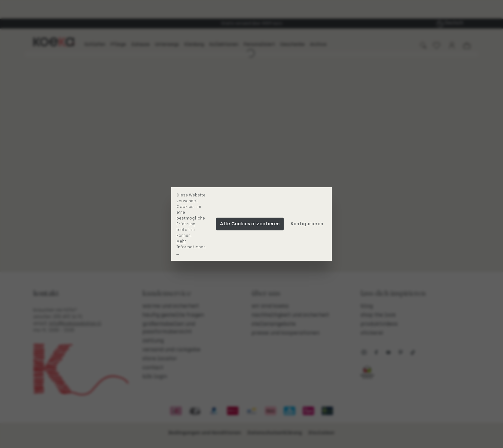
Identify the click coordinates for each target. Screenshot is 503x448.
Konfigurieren (307, 224)
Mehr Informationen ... (191, 247)
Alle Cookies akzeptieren (250, 224)
